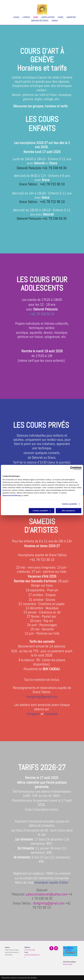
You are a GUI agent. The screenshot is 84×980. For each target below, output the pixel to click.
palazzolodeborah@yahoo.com (47, 894)
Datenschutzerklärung (12, 495)
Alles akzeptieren (69, 511)
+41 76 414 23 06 (30, 950)
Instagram (33, 714)
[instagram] (56, 949)
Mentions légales (68, 964)
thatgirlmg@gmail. (39, 697)
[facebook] (51, 949)
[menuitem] (15, 17)
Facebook (51, 714)
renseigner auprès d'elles (51, 882)
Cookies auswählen (70, 504)
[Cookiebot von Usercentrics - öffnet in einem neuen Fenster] (72, 468)
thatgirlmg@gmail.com (49, 903)
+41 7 (34, 560)
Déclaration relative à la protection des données (19, 978)
